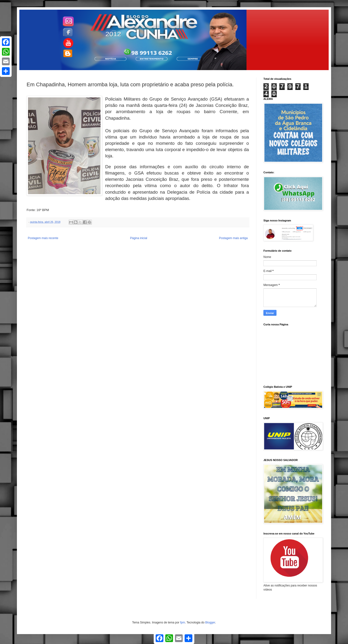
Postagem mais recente (43, 238)
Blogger (210, 622)
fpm (182, 622)
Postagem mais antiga (233, 238)
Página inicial (139, 238)
